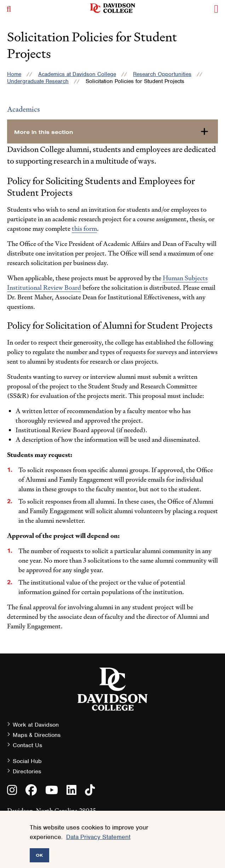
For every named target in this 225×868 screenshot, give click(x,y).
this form (84, 228)
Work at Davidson (36, 725)
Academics (24, 109)
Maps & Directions (37, 735)
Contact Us (27, 745)
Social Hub (27, 761)
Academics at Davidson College (77, 74)
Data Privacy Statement (98, 837)
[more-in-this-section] (112, 131)
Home (14, 74)
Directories (27, 771)
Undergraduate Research (38, 81)
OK (39, 855)
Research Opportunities (162, 74)
